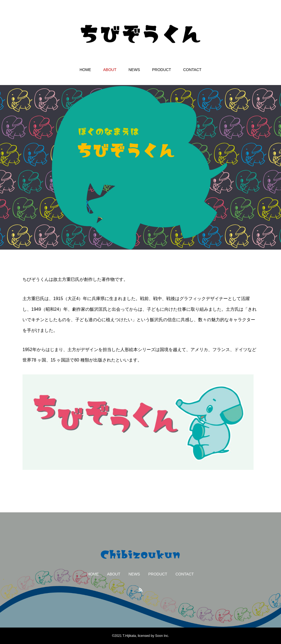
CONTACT (192, 70)
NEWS (134, 70)
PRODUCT (161, 70)
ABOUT (110, 70)
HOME (85, 70)
